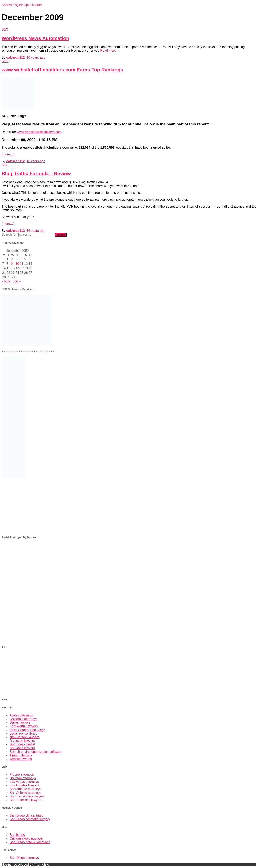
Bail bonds (17, 835)
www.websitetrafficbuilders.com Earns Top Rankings (62, 70)
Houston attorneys (23, 778)
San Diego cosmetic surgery (30, 819)
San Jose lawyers (22, 748)
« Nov (6, 281)
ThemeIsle (41, 864)
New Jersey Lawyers (25, 737)
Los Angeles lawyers (24, 785)
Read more (108, 51)
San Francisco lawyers (26, 800)
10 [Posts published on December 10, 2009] (17, 264)
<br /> (129, 506)
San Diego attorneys (24, 858)
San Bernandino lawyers (27, 796)
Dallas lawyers (20, 723)
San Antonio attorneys (25, 793)
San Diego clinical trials (26, 815)
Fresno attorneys (22, 774)
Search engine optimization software (36, 752)
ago (36, 57)
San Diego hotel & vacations (30, 842)
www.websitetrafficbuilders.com (39, 132)
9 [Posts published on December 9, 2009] (12, 264)
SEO (5, 30)
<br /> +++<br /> (129, 567)
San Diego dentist (22, 744)
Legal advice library (24, 733)
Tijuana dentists (21, 755)
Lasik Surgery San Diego (28, 730)
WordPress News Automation (35, 38)
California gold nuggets (26, 838)
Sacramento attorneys (25, 789)
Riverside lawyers (22, 741)
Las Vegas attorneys (24, 782)
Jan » (17, 281)
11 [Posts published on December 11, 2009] (22, 264)
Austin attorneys (21, 715)
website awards (21, 759)
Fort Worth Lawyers (24, 726)
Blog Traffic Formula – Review (36, 173)
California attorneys (24, 719)
